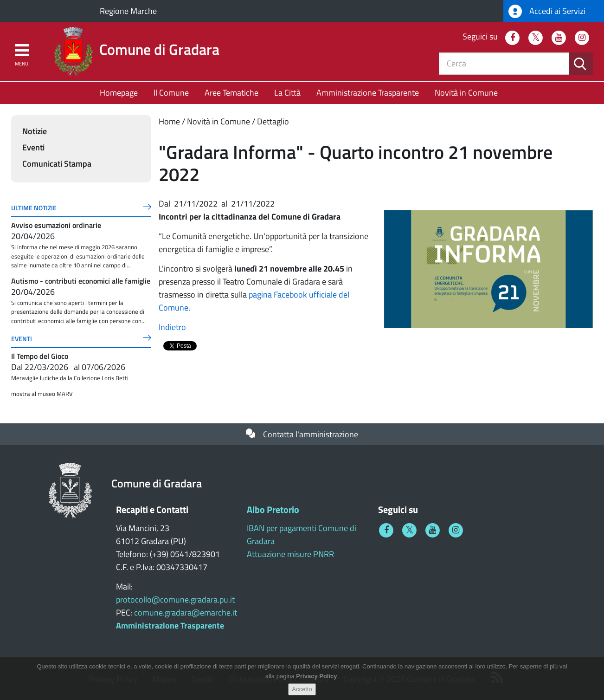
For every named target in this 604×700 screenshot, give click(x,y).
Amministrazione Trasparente (368, 93)
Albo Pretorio (273, 509)
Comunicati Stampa (57, 164)
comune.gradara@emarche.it (186, 612)
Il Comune (171, 93)
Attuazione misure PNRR (290, 554)
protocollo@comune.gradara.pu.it (175, 600)
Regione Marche (128, 11)
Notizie (35, 131)
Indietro (172, 327)
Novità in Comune (466, 93)
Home (169, 121)
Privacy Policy (316, 676)
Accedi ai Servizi (547, 11)
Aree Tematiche (231, 93)
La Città (287, 93)
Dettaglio (273, 121)
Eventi (33, 147)
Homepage (119, 93)
